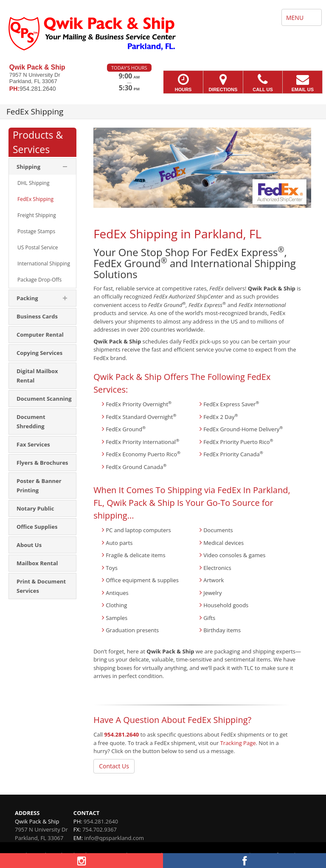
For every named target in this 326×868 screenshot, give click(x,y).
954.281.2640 (122, 734)
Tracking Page (238, 743)
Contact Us (114, 766)
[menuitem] (42, 183)
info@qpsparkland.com (114, 838)
